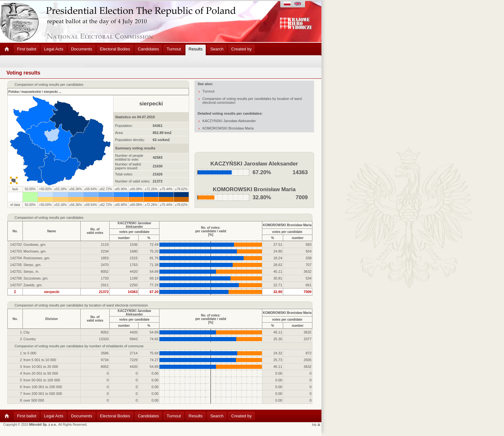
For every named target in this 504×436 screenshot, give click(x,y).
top (316, 425)
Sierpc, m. (32, 271)
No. (15, 231)
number (124, 238)
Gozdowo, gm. (35, 245)
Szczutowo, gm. (36, 278)
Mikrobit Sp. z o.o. (43, 425)
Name (52, 231)
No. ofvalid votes (95, 231)
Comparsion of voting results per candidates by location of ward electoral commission (81, 305)
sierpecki (51, 92)
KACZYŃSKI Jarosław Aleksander (229, 121)
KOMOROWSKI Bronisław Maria (228, 128)
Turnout (209, 91)
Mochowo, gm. (35, 251)
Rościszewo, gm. (37, 258)
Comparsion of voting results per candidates (49, 218)
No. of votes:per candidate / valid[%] (211, 231)
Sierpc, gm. (32, 265)
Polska (14, 92)
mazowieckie (31, 92)
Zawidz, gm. (33, 285)
